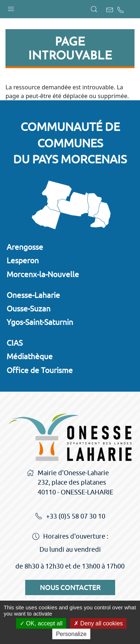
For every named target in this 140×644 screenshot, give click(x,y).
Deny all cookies (98, 623)
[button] (11, 7)
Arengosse (25, 247)
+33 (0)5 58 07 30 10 (70, 517)
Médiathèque (30, 356)
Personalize (71, 634)
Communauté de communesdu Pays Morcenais (70, 143)
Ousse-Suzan (29, 309)
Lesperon (23, 260)
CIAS (15, 343)
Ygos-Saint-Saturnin (40, 322)
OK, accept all (41, 623)
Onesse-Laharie (33, 295)
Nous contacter (70, 587)
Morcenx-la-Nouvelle (43, 274)
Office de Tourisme (40, 370)
